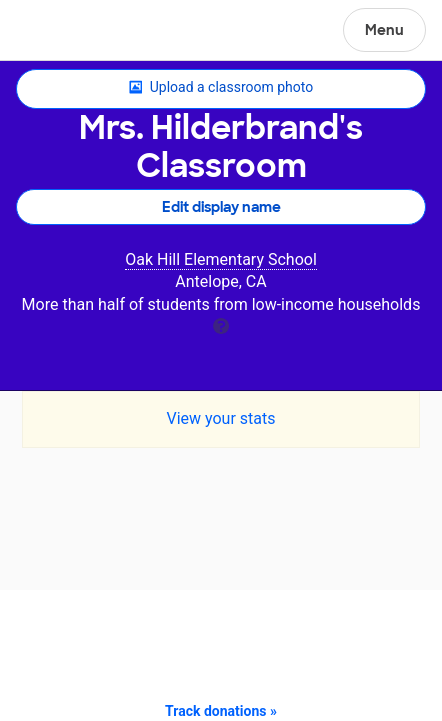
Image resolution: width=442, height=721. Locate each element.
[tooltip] (221, 324)
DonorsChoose (63, 32)
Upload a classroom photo (221, 88)
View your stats (220, 418)
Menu (384, 30)
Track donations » (221, 711)
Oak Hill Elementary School (221, 259)
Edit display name (221, 207)
